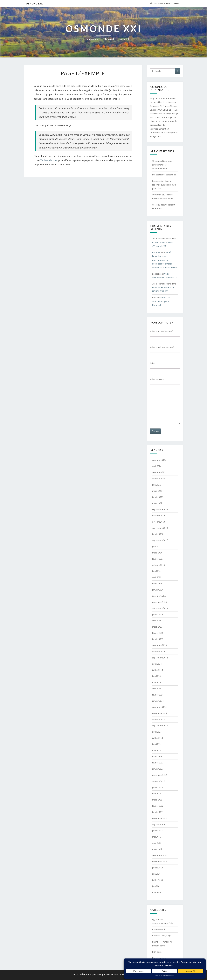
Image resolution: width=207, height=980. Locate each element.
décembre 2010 (159, 855)
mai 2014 (156, 682)
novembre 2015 (159, 602)
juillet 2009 (157, 880)
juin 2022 (156, 485)
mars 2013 (157, 756)
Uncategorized (159, 958)
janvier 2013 (158, 769)
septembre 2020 (160, 509)
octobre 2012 (158, 781)
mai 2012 (156, 794)
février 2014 (158, 695)
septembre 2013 (160, 726)
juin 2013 (156, 744)
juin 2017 (156, 546)
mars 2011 (157, 849)
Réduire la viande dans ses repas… (166, 3)
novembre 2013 (159, 713)
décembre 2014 (159, 645)
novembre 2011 (159, 818)
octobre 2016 (158, 565)
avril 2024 (157, 466)
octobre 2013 (158, 719)
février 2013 (158, 763)
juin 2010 (156, 874)
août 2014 (157, 664)
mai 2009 (156, 892)
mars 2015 (157, 627)
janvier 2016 (158, 590)
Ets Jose (156, 252)
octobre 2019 (158, 516)
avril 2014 (157, 689)
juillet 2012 (157, 787)
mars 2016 (157, 584)
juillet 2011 (157, 831)
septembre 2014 (160, 658)
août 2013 (157, 732)
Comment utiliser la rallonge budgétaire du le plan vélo (164, 185)
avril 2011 (157, 843)
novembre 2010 (159, 861)
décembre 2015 (159, 596)
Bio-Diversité (158, 929)
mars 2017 (157, 553)
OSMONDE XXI (35, 3)
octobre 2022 (158, 478)
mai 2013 (156, 750)
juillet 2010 (157, 868)
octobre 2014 (158, 651)
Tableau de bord (49, 160)
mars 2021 (157, 503)
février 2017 (158, 559)
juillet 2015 (157, 614)
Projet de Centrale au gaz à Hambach (161, 301)
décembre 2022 (159, 472)
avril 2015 (157, 621)
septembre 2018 (160, 528)
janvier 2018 (158, 534)
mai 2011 (156, 837)
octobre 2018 (158, 522)
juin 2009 (156, 886)
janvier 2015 (158, 639)
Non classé (157, 952)
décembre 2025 (159, 460)
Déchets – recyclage (162, 936)
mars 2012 (157, 800)
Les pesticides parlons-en (164, 175)
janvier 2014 (158, 701)
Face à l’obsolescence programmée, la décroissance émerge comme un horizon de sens (165, 260)
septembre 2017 (160, 540)
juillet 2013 (157, 738)
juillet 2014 (157, 670)
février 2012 (158, 806)
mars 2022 (157, 491)
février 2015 (158, 633)
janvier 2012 (158, 812)
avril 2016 (157, 577)
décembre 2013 (159, 707)
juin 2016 (156, 571)
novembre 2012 (159, 775)
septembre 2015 (160, 608)
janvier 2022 (158, 497)
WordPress (112, 974)
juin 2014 (156, 676)
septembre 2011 (160, 824)
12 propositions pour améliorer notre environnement (162, 165)
